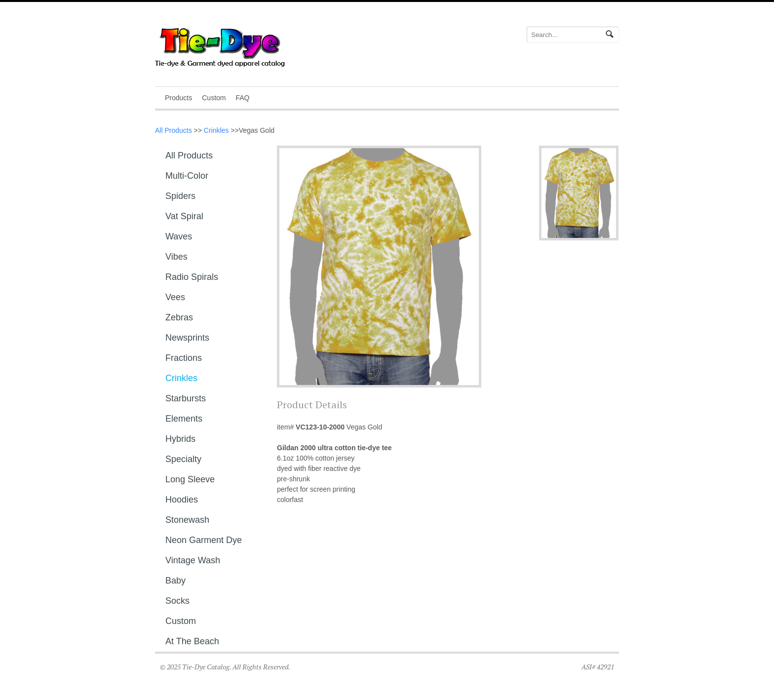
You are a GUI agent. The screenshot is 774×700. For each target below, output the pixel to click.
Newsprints (187, 338)
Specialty (183, 459)
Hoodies (182, 500)
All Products (174, 130)
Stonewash (187, 520)
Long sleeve (190, 479)
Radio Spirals (192, 277)
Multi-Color (187, 176)
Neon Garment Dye (204, 540)
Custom (214, 98)
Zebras (179, 317)
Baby (175, 581)
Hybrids (180, 439)
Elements (184, 419)
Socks (177, 601)
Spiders (180, 196)
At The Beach (192, 641)
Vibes (176, 257)
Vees (175, 297)
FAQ (242, 98)
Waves (179, 236)
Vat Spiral (184, 216)
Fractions (184, 358)
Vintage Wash (193, 560)
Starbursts (186, 398)
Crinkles (216, 130)
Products (178, 98)
